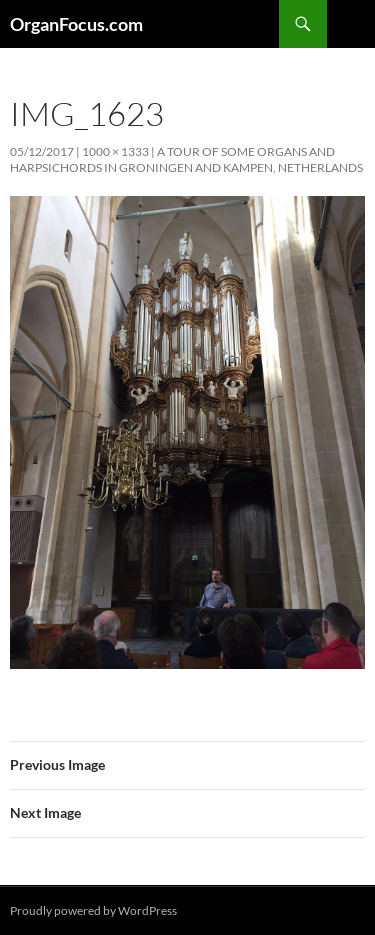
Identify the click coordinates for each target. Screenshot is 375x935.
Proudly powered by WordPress (93, 910)
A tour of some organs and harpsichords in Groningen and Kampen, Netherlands (186, 159)
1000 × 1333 (115, 151)
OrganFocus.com (76, 24)
